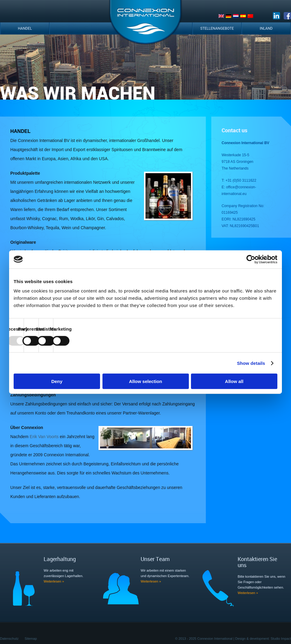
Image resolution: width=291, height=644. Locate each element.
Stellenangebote (217, 28)
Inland (266, 28)
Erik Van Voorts (45, 437)
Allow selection (145, 381)
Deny (57, 381)
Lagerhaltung (60, 559)
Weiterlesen (54, 581)
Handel (25, 28)
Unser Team (155, 559)
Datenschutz (9, 639)
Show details (251, 363)
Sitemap (31, 639)
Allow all (234, 381)
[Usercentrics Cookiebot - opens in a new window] (251, 259)
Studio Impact (281, 639)
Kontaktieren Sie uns (257, 562)
